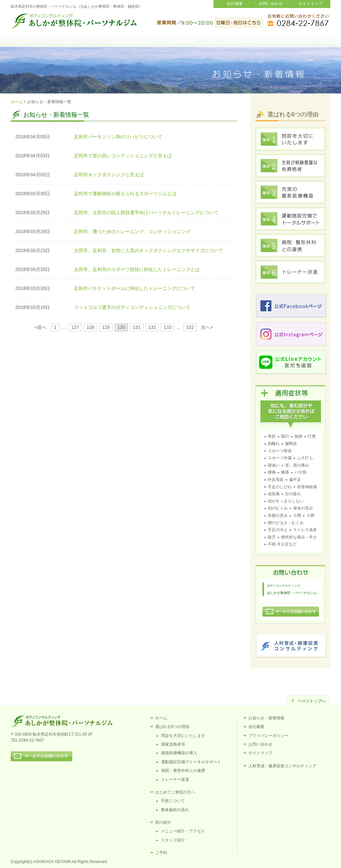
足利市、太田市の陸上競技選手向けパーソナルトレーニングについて (146, 213)
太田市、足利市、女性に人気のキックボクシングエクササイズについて (149, 250)
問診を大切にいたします (183, 736)
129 (106, 327)
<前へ (41, 327)
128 (90, 327)
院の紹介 (234, 44)
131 (137, 327)
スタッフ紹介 (173, 840)
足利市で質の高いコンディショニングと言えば (123, 156)
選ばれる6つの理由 (107, 44)
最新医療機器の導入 (179, 753)
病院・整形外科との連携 (183, 771)
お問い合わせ (271, 4)
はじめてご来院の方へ (170, 44)
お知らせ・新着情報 (266, 718)
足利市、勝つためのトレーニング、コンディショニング (132, 231)
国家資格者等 (173, 744)
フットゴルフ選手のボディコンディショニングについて (132, 307)
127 (75, 327)
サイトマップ (310, 4)
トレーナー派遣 (175, 780)
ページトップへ (312, 701)
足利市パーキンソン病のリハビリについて (118, 137)
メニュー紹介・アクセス (183, 831)
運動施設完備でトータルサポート (191, 762)
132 (152, 327)
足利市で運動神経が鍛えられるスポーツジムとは (125, 194)
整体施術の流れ (175, 810)
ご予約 (298, 44)
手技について (173, 801)
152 (190, 327)
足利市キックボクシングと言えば (109, 175)
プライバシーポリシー (268, 736)
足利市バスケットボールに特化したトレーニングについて (135, 288)
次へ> (207, 327)
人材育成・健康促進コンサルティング (282, 766)
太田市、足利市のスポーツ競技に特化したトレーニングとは (137, 269)
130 (121, 327)
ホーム (43, 44)
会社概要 (235, 4)
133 (167, 327)
